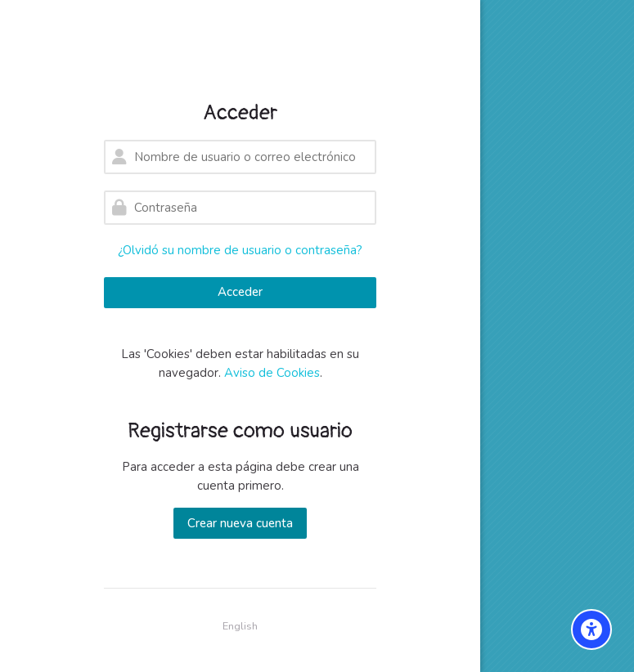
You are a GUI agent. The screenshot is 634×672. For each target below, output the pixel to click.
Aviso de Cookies (272, 373)
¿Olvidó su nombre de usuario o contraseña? (240, 250)
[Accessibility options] (591, 629)
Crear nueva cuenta (240, 523)
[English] (240, 627)
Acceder (240, 292)
